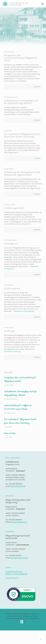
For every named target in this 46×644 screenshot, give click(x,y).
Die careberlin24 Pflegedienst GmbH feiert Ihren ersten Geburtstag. (22, 135)
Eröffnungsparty (12, 288)
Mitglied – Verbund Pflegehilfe (16, 574)
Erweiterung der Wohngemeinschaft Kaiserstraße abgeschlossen (22, 173)
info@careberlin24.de (18, 486)
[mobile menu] (43, 4)
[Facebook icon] (22, 622)
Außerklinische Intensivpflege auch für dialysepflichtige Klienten (21, 102)
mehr (38, 87)
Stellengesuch (11, 244)
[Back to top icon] (41, 639)
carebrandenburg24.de (14, 572)
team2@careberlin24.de (19, 558)
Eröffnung (9, 331)
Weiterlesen (24, 311)
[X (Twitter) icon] (25, 622)
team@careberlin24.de (19, 522)
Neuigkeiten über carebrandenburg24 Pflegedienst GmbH (21, 58)
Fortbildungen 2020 (14, 208)
